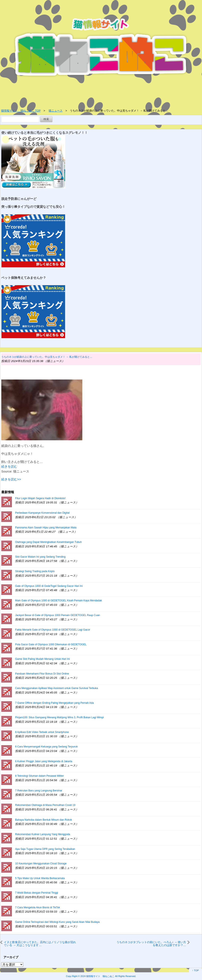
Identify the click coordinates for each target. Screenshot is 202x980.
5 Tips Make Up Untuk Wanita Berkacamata (40, 878)
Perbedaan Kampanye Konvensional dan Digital (42, 513)
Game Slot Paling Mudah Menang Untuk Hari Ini (42, 659)
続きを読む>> (11, 479)
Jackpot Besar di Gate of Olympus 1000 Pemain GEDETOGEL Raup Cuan (58, 615)
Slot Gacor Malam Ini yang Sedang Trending (40, 557)
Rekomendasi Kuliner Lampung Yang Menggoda (43, 834)
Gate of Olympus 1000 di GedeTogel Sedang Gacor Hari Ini (49, 586)
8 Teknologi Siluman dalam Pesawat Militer (39, 776)
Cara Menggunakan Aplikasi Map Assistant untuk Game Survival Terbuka (57, 688)
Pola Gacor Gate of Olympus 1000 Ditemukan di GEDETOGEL (51, 644)
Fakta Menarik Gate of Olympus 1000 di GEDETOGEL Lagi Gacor (53, 630)
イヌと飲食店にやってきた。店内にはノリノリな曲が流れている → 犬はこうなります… (40, 944)
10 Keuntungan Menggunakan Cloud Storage (41, 864)
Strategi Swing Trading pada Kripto (35, 571)
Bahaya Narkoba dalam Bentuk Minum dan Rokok (44, 820)
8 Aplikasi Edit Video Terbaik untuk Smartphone (42, 732)
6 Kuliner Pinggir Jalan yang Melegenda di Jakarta (44, 761)
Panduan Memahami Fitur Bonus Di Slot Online (42, 674)
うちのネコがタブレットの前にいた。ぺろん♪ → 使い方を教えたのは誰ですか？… (151, 944)
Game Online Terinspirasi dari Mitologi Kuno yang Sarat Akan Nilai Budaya (57, 922)
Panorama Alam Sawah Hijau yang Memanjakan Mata (46, 528)
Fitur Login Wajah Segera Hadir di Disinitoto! (40, 498)
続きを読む (9, 466)
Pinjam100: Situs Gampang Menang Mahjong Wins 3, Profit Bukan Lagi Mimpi (60, 717)
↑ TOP (195, 970)
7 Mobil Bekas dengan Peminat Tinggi (37, 893)
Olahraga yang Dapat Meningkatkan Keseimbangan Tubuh (48, 542)
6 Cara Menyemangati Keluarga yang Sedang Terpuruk (46, 747)
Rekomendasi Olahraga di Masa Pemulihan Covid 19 (45, 805)
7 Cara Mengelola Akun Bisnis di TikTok (38, 907)
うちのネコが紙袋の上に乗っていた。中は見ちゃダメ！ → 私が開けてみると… (47, 357)
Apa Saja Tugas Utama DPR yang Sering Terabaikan (45, 849)
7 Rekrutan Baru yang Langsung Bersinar (39, 791)
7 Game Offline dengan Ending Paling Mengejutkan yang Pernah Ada (54, 703)
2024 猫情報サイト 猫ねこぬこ (97, 976)
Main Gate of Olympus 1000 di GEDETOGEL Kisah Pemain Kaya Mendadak (59, 601)
